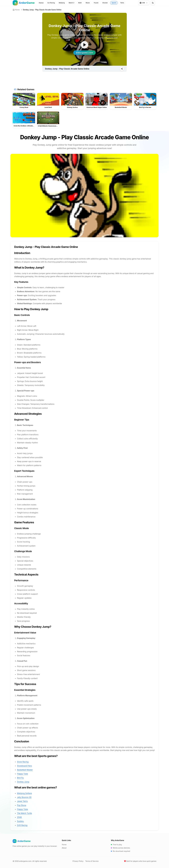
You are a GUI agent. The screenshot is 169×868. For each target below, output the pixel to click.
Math (80, 3)
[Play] (122, 69)
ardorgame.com (25, 861)
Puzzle (96, 3)
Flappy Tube (22, 774)
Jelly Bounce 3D (24, 797)
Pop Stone (22, 805)
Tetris (122, 3)
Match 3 (72, 3)
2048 (19, 817)
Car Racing (51, 3)
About (64, 848)
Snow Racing (23, 762)
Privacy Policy (78, 861)
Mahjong (62, 3)
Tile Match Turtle (24, 813)
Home (41, 3)
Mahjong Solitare (24, 793)
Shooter (105, 3)
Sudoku (20, 821)
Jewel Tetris (22, 801)
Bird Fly (20, 778)
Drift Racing (22, 825)
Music (88, 3)
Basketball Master (25, 770)
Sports (114, 3)
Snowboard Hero (24, 766)
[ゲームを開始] (84, 45)
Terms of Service (92, 861)
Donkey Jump (23, 782)
